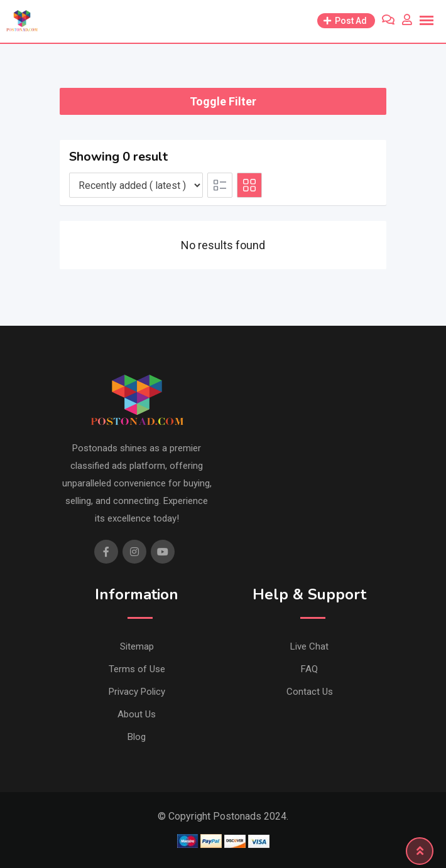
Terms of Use (137, 669)
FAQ (309, 669)
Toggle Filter (223, 101)
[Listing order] (136, 185)
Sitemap (137, 646)
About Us (137, 714)
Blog (137, 737)
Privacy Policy (137, 692)
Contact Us (310, 692)
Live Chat (309, 646)
